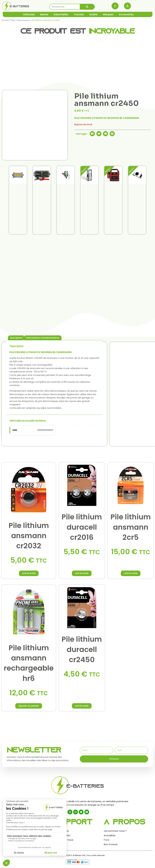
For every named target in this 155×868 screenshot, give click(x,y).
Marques (108, 14)
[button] (92, 134)
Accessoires (126, 14)
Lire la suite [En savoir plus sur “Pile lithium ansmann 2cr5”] (131, 573)
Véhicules (29, 14)
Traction (79, 14)
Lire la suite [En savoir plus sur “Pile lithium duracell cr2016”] (82, 573)
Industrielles (61, 14)
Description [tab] (16, 338)
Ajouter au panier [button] (29, 706)
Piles (13, 20)
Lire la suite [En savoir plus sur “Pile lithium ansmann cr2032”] (29, 573)
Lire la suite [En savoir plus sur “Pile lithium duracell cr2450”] (82, 706)
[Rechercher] (87, 7)
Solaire (93, 14)
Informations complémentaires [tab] (43, 338)
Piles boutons (24, 20)
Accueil (5, 20)
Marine (44, 14)
